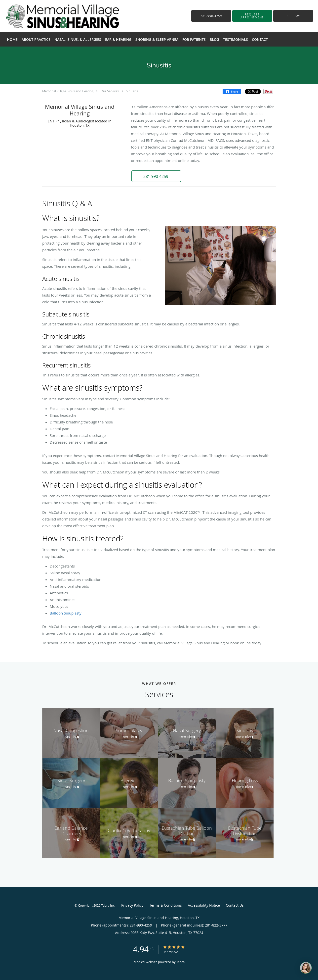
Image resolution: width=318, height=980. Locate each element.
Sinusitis (132, 91)
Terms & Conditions (166, 905)
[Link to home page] (55, 16)
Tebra (180, 962)
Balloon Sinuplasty (66, 613)
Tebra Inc (108, 905)
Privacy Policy (132, 905)
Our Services (110, 91)
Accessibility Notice (204, 905)
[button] (252, 16)
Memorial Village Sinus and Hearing (68, 91)
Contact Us (235, 905)
